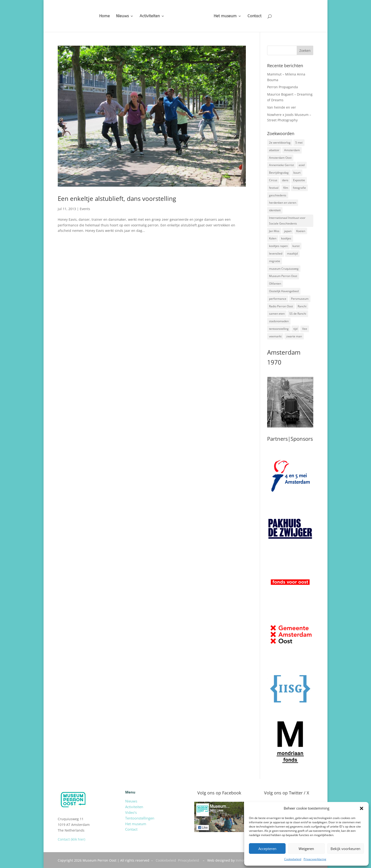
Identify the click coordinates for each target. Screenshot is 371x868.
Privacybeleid (188, 860)
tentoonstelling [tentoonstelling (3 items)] (279, 329)
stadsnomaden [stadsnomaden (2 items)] (279, 321)
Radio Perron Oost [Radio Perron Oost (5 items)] (281, 306)
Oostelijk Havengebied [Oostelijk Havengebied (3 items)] (284, 291)
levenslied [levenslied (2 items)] (276, 253)
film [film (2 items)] (286, 188)
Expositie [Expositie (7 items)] (299, 180)
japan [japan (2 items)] (288, 231)
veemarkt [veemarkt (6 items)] (275, 336)
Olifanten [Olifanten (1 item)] (275, 284)
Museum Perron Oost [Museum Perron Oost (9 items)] (283, 276)
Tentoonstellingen (140, 818)
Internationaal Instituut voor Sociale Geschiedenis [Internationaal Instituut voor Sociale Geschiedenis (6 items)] (287, 221)
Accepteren (267, 849)
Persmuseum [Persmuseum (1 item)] (300, 299)
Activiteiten (150, 16)
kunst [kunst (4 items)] (296, 246)
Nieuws (122, 16)
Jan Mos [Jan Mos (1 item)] (274, 231)
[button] (362, 808)
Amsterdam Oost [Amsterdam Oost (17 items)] (280, 158)
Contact (254, 16)
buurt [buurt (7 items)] (297, 173)
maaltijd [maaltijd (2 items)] (292, 253)
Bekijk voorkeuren (345, 849)
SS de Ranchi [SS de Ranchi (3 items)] (298, 314)
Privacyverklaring (315, 859)
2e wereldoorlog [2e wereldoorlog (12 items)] (280, 143)
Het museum (225, 16)
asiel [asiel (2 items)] (302, 165)
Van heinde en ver (282, 107)
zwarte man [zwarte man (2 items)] (294, 336)
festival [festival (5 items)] (274, 188)
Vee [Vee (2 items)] (305, 329)
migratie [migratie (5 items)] (275, 261)
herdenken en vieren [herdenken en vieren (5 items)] (283, 203)
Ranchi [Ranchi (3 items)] (302, 306)
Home (104, 16)
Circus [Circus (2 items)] (273, 180)
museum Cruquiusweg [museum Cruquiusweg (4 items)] (284, 269)
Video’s (131, 812)
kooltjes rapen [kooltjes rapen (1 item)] (278, 246)
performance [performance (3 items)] (278, 299)
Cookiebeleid (293, 859)
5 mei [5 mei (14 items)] (299, 143)
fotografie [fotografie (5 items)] (299, 188)
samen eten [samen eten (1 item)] (277, 314)
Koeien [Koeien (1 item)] (301, 231)
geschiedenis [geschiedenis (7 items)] (278, 195)
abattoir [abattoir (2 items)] (274, 150)
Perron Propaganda (283, 87)
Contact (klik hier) (71, 839)
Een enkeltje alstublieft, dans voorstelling (117, 198)
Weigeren (306, 849)
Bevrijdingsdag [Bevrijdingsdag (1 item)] (279, 173)
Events (85, 209)
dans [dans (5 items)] (285, 180)
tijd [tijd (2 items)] (295, 329)
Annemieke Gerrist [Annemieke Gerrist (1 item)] (281, 165)
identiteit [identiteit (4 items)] (275, 210)
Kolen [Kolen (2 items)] (273, 238)
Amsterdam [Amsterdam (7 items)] (292, 150)
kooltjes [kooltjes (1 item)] (286, 238)
